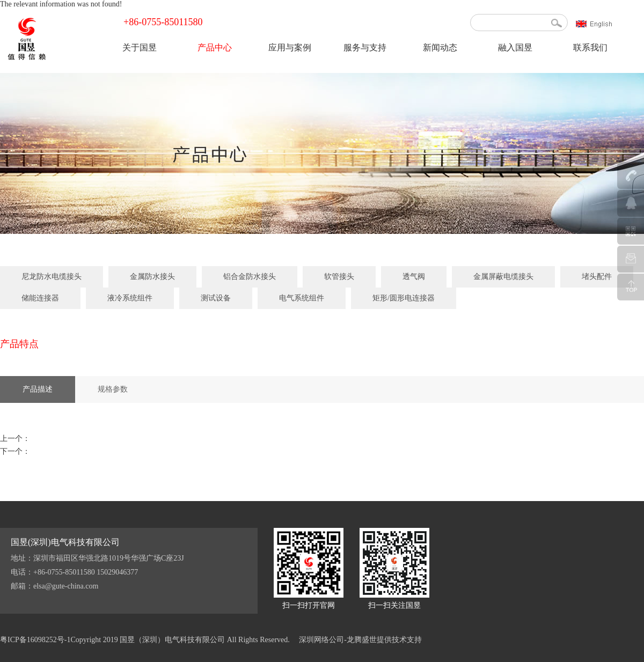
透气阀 (414, 277)
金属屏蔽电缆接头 (503, 277)
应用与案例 (290, 47)
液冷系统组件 (130, 298)
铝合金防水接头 (250, 277)
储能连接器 (40, 298)
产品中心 (215, 47)
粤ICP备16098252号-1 (35, 640)
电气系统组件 (302, 298)
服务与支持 (365, 47)
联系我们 (590, 47)
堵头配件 (597, 277)
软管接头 (339, 277)
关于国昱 (140, 47)
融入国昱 (515, 47)
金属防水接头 (152, 277)
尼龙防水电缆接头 (52, 277)
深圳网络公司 (321, 640)
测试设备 (216, 298)
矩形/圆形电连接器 (404, 298)
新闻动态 (440, 47)
